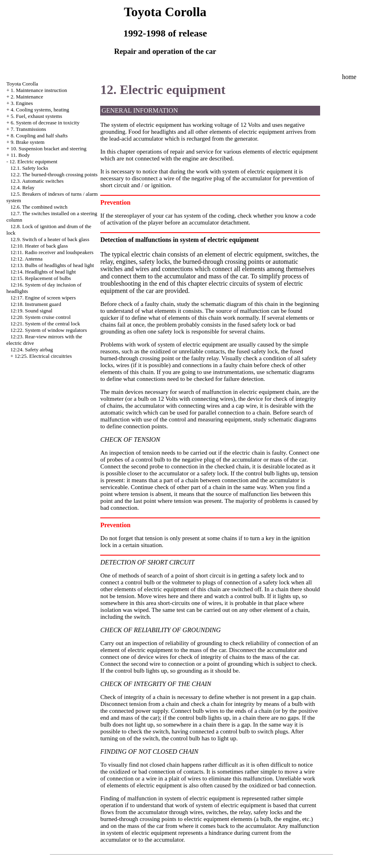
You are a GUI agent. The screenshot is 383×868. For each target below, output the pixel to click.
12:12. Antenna (26, 259)
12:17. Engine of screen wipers (43, 298)
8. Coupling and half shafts (39, 136)
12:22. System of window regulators (48, 330)
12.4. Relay (22, 187)
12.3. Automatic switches (37, 181)
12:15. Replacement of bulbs (40, 278)
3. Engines (22, 103)
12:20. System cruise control (40, 317)
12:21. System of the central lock (45, 324)
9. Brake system (27, 142)
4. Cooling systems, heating (40, 110)
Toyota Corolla (22, 84)
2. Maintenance (27, 97)
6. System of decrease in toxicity (45, 123)
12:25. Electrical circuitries (43, 356)
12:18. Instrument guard (36, 304)
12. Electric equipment (33, 161)
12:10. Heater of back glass (39, 246)
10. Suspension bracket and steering (48, 149)
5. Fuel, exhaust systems (36, 116)
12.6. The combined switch (39, 207)
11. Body (20, 155)
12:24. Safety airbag (31, 350)
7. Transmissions (28, 129)
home (349, 77)
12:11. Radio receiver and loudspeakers (52, 252)
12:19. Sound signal (31, 311)
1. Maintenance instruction (39, 90)
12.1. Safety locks (29, 168)
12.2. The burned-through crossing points (54, 174)
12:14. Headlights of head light (43, 272)
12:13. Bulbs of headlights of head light (52, 265)
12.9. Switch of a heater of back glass (50, 239)
